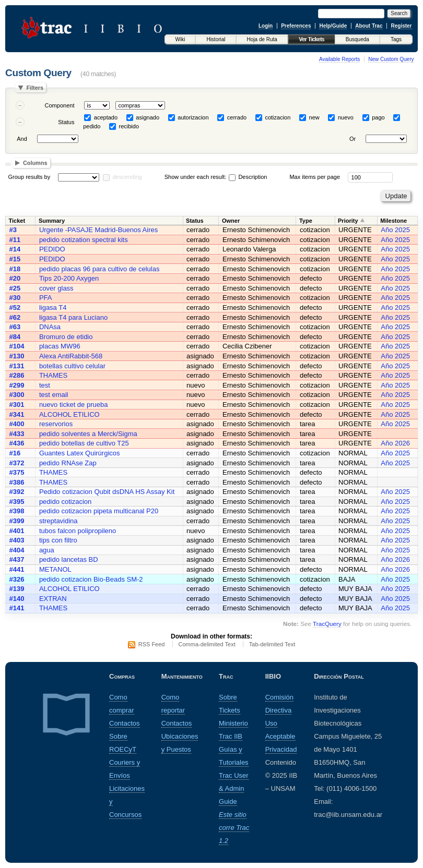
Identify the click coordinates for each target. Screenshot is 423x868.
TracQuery (327, 624)
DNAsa (50, 327)
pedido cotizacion (65, 502)
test (45, 385)
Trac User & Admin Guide (234, 788)
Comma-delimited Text (207, 644)
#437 (17, 559)
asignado (148, 117)
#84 (15, 337)
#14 (15, 249)
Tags (396, 39)
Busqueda (357, 39)
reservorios (56, 424)
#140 (17, 599)
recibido (129, 126)
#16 (15, 453)
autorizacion (193, 117)
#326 (17, 579)
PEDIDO (52, 249)
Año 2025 (395, 230)
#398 (17, 511)
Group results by (30, 177)
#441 (17, 569)
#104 (17, 346)
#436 (17, 443)
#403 (17, 540)
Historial (216, 39)
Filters (35, 88)
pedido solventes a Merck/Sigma (88, 434)
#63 (15, 327)
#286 (17, 375)
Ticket (17, 221)
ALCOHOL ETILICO (69, 414)
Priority (348, 221)
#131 (17, 366)
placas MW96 (60, 346)
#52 (15, 308)
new (314, 117)
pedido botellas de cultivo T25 (84, 443)
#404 (17, 550)
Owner (231, 221)
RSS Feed (152, 644)
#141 (17, 608)
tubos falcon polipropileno (78, 531)
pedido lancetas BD (69, 559)
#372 (17, 463)
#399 (17, 521)
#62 (15, 317)
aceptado (106, 117)
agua (47, 550)
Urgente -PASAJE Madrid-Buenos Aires (98, 230)
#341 (17, 414)
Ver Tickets (312, 39)
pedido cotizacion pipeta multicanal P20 (99, 511)
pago (378, 117)
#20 (15, 278)
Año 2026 (395, 443)
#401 (17, 531)
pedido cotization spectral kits (84, 240)
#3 (13, 230)
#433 (17, 434)
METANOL (55, 569)
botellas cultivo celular (72, 366)
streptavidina (58, 521)
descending (127, 177)
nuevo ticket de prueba (74, 405)
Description (248, 177)
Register (401, 26)
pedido (92, 126)
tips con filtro (58, 540)
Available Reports (339, 59)
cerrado (237, 117)
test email (54, 395)
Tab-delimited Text (272, 644)
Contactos (125, 723)
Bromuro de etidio (66, 337)
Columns (35, 163)
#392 (17, 492)
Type (306, 221)
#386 (17, 482)
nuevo (346, 117)
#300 (17, 395)
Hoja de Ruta (262, 39)
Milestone (393, 221)
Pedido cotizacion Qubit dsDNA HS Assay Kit (107, 492)
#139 (17, 589)
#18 (15, 269)
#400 (17, 424)
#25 (15, 288)
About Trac (369, 26)
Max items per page (315, 177)
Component (60, 105)
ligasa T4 (53, 308)
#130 (17, 356)
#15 (15, 259)
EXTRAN (53, 599)
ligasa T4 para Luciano (73, 317)
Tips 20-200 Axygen (69, 278)
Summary (52, 221)
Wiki (180, 39)
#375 (17, 472)
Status (66, 122)
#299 (17, 385)
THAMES (53, 375)
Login (266, 26)
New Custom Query (391, 59)
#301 (17, 405)
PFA (46, 298)
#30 (15, 298)
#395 (17, 502)
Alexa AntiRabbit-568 (71, 356)
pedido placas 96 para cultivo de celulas (99, 269)
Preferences (296, 26)
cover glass (56, 288)
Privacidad (281, 749)
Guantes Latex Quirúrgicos (80, 453)
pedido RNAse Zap (68, 463)
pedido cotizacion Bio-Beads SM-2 (91, 579)
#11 (15, 240)
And (22, 139)
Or (352, 139)
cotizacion (278, 117)
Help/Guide (333, 26)
